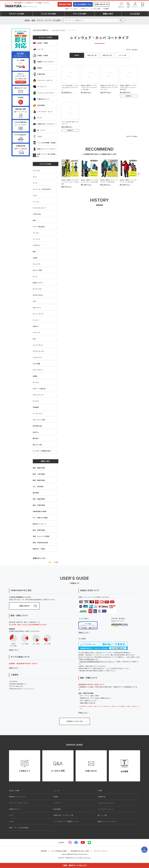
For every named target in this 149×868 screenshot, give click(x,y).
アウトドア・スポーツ (43, 80)
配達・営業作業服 (39, 505)
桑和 (34, 252)
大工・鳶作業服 (38, 487)
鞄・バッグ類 (102, 815)
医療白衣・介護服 (39, 549)
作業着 (100, 791)
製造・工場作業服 (39, 474)
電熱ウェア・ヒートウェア (44, 149)
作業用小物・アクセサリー (44, 124)
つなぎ (37, 136)
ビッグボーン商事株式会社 (42, 451)
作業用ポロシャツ (41, 99)
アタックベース (38, 395)
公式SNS (61, 843)
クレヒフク (37, 264)
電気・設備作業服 (39, 499)
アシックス (37, 171)
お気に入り (121, 5)
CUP (34, 301)
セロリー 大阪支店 (39, 389)
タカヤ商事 (37, 364)
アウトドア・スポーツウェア (19, 803)
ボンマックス (37, 289)
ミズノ (35, 177)
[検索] (94, 20)
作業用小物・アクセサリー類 (63, 815)
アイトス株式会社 (39, 227)
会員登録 (44, 851)
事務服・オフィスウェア (43, 62)
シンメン (36, 320)
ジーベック (37, 239)
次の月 (57, 563)
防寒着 (37, 68)
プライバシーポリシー (101, 851)
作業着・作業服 (40, 56)
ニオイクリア (37, 357)
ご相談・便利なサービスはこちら (74, 865)
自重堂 (35, 376)
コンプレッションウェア (43, 93)
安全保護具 (39, 105)
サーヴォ (36, 382)
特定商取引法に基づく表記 (80, 851)
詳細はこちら (14, 650)
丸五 (34, 339)
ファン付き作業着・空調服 (44, 143)
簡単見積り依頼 (65, 4)
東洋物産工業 (37, 426)
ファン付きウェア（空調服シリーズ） (66, 821)
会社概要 (106, 9)
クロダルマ (37, 245)
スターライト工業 (39, 420)
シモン (35, 196)
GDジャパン (37, 308)
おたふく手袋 (37, 270)
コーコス (36, 233)
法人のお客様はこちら (83, 4)
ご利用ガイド (84, 9)
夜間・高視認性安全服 (40, 543)
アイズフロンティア (39, 208)
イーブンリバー (38, 414)
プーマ (35, 183)
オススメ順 (122, 55)
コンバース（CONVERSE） (42, 189)
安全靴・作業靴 (40, 43)
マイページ (135, 5)
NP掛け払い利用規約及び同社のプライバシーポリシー (97, 662)
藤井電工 (36, 438)
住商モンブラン (38, 283)
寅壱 (34, 220)
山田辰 (35, 258)
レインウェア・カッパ (58, 30)
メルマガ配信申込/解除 (59, 851)
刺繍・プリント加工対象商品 (44, 155)
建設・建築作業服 (39, 468)
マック (35, 276)
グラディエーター (39, 351)
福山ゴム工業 (37, 445)
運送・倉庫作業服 (39, 530)
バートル (36, 202)
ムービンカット (38, 345)
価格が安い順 (92, 55)
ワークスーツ (40, 87)
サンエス (36, 401)
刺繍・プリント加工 (71, 9)
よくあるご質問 (96, 9)
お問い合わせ (100, 4)
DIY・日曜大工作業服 (40, 518)
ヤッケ (37, 118)
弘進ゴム (36, 432)
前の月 (34, 563)
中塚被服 (36, 407)
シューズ (38, 49)
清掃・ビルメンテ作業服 (41, 536)
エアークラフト (38, 370)
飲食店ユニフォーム (40, 524)
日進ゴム (36, 326)
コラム (135, 14)
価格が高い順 (107, 55)
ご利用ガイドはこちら (74, 721)
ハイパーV (36, 333)
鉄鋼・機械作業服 (39, 480)
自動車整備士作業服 (40, 511)
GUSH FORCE (38, 295)
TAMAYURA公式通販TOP (41, 30)
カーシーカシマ (38, 314)
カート (142, 5)
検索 (128, 5)
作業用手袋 (39, 74)
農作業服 (36, 493)
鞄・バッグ (39, 130)
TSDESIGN (37, 214)
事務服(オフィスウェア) (17, 797)
